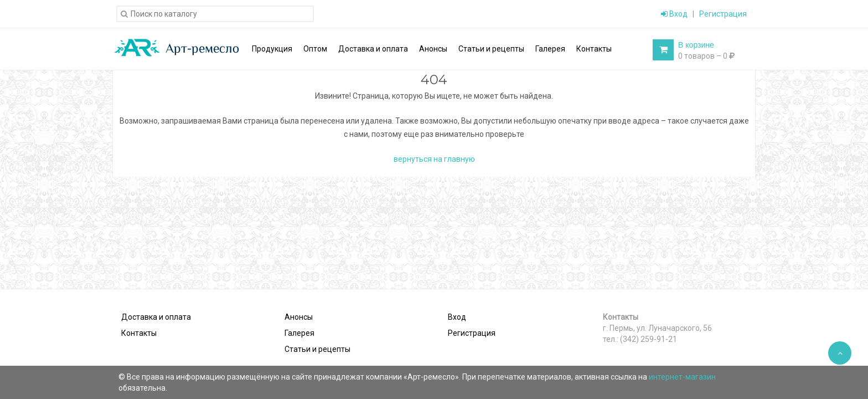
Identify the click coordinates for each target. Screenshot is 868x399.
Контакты (139, 333)
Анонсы (299, 317)
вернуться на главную (434, 159)
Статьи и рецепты (317, 349)
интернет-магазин (682, 377)
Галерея (299, 333)
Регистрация (723, 14)
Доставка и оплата (156, 317)
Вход (674, 14)
